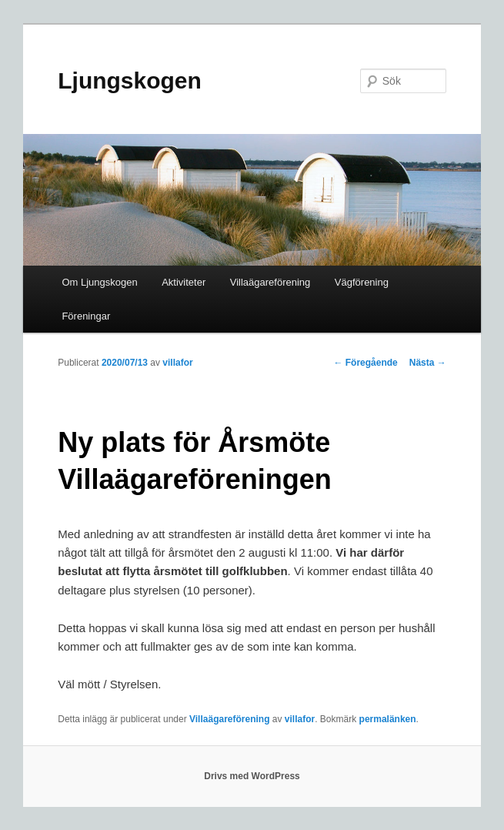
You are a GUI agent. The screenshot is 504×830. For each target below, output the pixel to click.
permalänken (388, 719)
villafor (177, 363)
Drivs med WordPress (252, 776)
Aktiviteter (184, 282)
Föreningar (86, 316)
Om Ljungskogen (99, 282)
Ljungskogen (130, 80)
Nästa (428, 363)
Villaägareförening (270, 282)
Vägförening (362, 282)
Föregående (365, 363)
